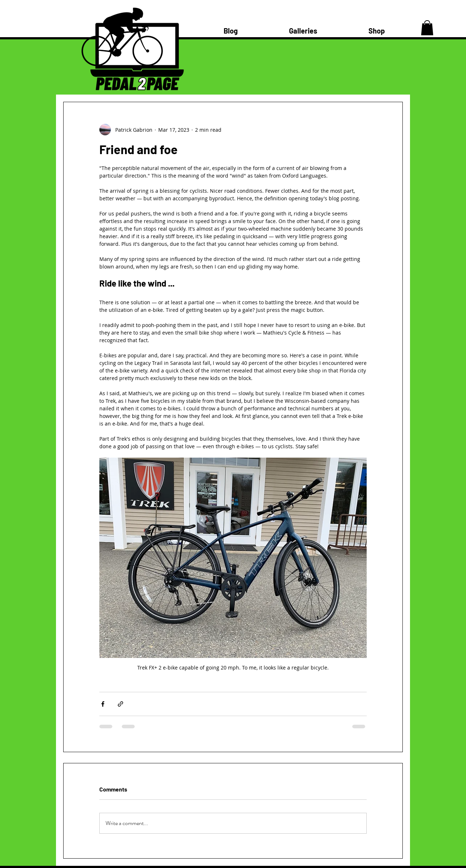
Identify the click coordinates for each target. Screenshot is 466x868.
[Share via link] (120, 704)
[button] (427, 28)
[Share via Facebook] (103, 704)
